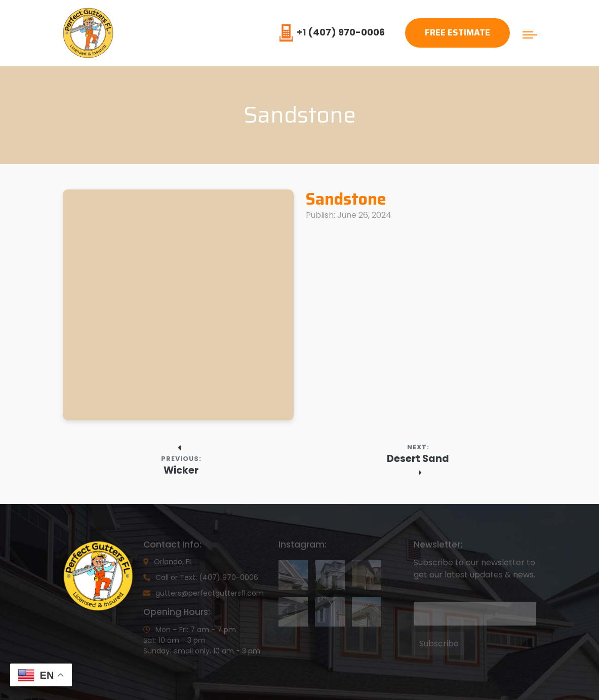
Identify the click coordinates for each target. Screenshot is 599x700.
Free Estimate (457, 32)
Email (423, 594)
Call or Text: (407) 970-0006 (201, 577)
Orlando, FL (168, 562)
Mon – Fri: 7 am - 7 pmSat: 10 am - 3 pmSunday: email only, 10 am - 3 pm (202, 640)
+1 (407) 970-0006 (332, 32)
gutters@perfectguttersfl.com (204, 593)
